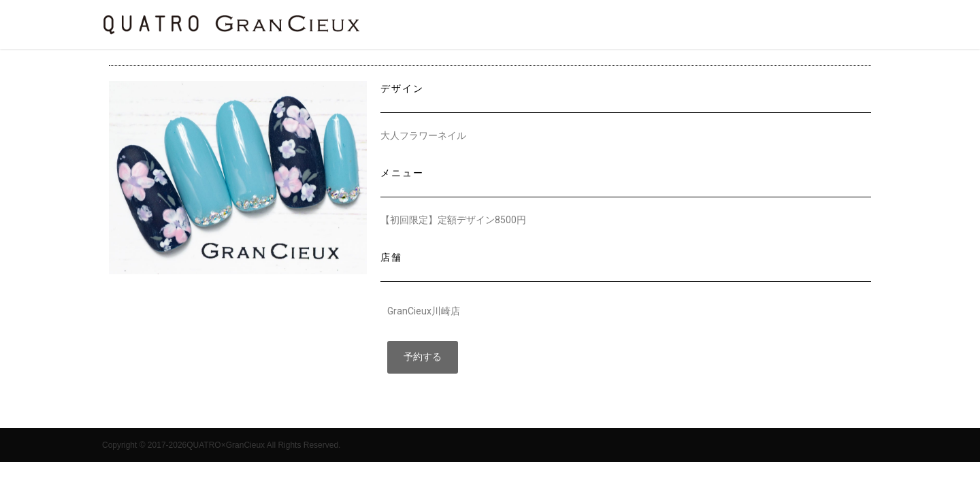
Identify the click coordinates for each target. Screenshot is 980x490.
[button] (423, 357)
